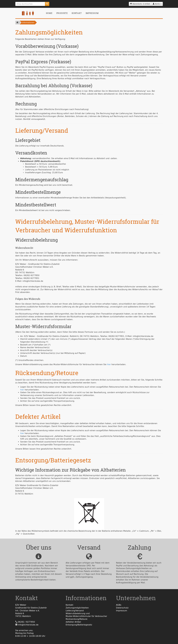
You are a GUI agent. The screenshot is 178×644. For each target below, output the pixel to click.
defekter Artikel (73, 622)
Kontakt (77, 13)
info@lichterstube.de (28, 625)
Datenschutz (122, 608)
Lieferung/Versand (75, 611)
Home (49, 13)
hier (109, 364)
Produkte (62, 13)
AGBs (119, 605)
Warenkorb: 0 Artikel (140, 4)
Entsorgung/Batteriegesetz (79, 625)
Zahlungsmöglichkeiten (77, 608)
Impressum (92, 13)
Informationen (28, 23)
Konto (157, 4)
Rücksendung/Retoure (76, 619)
